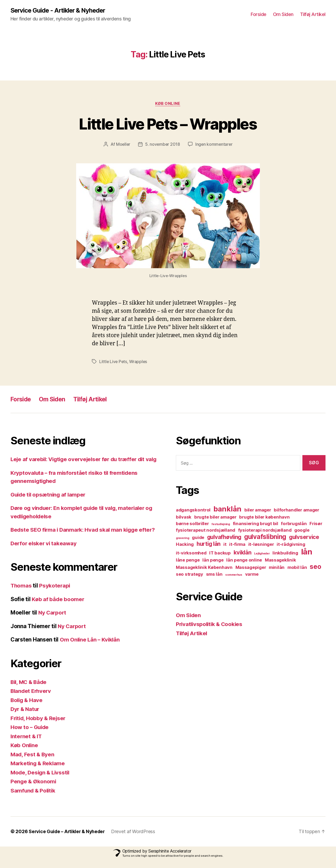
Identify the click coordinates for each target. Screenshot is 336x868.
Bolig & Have (27, 708)
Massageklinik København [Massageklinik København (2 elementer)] (204, 568)
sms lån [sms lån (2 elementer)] (214, 574)
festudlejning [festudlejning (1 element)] (221, 524)
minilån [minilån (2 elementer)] (277, 568)
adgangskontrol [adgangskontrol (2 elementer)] (193, 510)
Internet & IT (27, 745)
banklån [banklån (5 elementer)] (227, 509)
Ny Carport (53, 621)
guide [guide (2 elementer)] (198, 538)
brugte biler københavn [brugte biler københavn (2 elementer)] (264, 517)
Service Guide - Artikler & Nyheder (59, 10)
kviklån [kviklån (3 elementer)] (243, 553)
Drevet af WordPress (135, 840)
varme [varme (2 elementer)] (252, 574)
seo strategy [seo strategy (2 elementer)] (190, 574)
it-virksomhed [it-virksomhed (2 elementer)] (191, 553)
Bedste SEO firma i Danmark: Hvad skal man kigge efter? (85, 538)
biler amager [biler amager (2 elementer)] (258, 510)
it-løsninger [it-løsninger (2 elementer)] (261, 544)
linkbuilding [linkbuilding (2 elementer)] (285, 553)
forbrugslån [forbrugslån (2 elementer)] (294, 524)
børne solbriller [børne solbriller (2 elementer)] (192, 524)
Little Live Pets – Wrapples (168, 124)
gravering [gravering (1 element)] (183, 538)
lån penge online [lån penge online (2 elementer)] (244, 560)
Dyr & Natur (26, 717)
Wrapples (139, 362)
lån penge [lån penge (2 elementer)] (213, 560)
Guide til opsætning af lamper (49, 503)
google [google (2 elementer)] (302, 530)
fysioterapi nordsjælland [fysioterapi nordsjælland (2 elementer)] (265, 530)
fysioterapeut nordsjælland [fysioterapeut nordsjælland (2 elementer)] (206, 530)
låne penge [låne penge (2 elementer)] (188, 560)
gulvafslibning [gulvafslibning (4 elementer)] (265, 537)
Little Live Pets (114, 362)
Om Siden (283, 15)
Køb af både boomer (58, 608)
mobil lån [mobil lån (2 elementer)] (297, 568)
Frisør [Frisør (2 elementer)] (316, 524)
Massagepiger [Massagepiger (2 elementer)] (251, 568)
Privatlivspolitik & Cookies (210, 624)
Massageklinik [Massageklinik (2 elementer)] (280, 560)
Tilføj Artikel (313, 15)
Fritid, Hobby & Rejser (39, 727)
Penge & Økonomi (34, 790)
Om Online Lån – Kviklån (91, 648)
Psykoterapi (55, 594)
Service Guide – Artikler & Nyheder (68, 840)
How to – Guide (30, 735)
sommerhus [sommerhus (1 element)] (234, 575)
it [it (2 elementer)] (225, 544)
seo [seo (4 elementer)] (315, 567)
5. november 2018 (163, 145)
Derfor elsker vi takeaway (44, 552)
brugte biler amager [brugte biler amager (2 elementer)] (215, 517)
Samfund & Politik (34, 799)
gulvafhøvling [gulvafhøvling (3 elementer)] (224, 537)
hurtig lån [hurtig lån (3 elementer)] (209, 544)
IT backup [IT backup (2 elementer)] (220, 553)
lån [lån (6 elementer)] (307, 552)
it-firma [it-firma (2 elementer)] (237, 544)
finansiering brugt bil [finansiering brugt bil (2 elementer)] (256, 524)
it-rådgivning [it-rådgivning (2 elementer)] (291, 544)
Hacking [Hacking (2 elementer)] (185, 544)
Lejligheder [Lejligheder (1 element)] (262, 554)
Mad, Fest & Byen (33, 763)
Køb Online (168, 104)
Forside (259, 15)
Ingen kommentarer (214, 145)
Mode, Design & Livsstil (41, 781)
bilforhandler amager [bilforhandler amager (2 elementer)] (296, 510)
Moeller (122, 145)
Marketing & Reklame (38, 772)
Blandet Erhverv (32, 699)
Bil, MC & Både (30, 690)
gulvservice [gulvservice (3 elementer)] (304, 537)
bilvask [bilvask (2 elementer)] (184, 517)
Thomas (21, 594)
